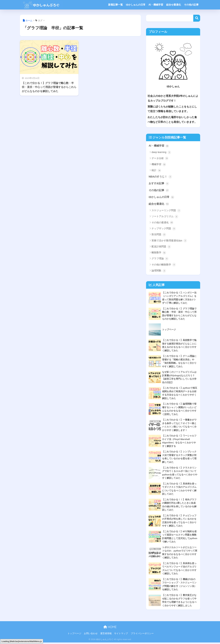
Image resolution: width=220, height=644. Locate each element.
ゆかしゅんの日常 (136, 5)
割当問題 (159, 235)
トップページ (74, 635)
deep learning (161, 152)
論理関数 (159, 271)
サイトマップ (121, 635)
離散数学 (159, 253)
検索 (197, 18)
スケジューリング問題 (166, 211)
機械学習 (159, 164)
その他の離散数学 (164, 265)
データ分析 (160, 159)
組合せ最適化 (174, 5)
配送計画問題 (161, 247)
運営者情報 (106, 635)
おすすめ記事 (159, 184)
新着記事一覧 (116, 5)
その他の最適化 (162, 223)
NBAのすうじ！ (160, 177)
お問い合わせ (91, 635)
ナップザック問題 (164, 229)
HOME (110, 629)
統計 (156, 170)
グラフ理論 (160, 259)
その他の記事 (191, 5)
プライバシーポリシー (142, 635)
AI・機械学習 (156, 5)
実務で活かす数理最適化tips (169, 241)
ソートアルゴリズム (165, 217)
